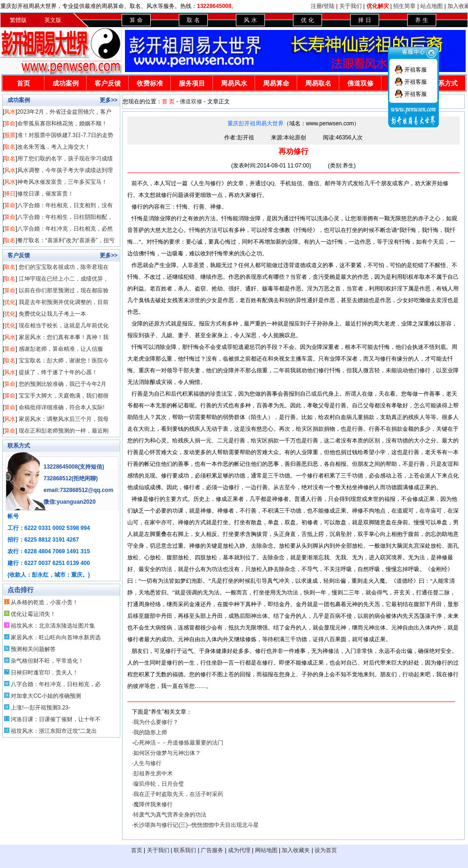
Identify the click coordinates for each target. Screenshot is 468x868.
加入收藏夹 (296, 850)
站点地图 (431, 6)
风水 (10, 112)
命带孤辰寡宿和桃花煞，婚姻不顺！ (62, 123)
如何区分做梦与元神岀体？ (167, 753)
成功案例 (66, 83)
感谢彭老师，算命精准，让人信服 (61, 349)
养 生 (421, 20)
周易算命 (276, 83)
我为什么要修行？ (156, 722)
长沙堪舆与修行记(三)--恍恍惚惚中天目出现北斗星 (196, 825)
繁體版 (18, 20)
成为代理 (239, 850)
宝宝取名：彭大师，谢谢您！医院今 (64, 361)
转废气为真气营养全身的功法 (170, 815)
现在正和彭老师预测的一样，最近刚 (64, 431)
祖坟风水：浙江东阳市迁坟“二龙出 (54, 731)
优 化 (307, 20)
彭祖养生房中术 (153, 774)
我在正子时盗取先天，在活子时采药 (178, 794)
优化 (10, 302)
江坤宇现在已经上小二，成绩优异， (64, 279)
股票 (10, 135)
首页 (23, 83)
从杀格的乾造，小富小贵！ (44, 602)
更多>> (109, 100)
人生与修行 (147, 763)
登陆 (329, 6)
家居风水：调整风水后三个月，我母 (64, 419)
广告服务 (212, 850)
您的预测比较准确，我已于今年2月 (62, 384)
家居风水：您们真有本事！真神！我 (64, 337)
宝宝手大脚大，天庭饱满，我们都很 (64, 396)
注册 (316, 6)
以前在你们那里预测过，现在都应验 (64, 290)
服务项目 (192, 83)
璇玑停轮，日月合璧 (159, 784)
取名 (10, 147)
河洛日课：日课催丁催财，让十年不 (56, 719)
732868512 (58, 478)
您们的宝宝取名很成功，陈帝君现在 (64, 267)
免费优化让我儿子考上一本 (52, 314)
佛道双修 (360, 83)
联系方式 (19, 446)
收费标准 (150, 83)
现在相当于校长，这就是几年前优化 (64, 325)
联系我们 (185, 850)
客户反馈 (108, 83)
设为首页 (326, 850)
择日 (10, 194)
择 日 (364, 20)
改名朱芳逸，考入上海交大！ (54, 147)
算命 (10, 123)
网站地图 (266, 850)
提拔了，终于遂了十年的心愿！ (58, 372)
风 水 (250, 20)
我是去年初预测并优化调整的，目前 (64, 302)
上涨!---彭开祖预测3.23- (40, 708)
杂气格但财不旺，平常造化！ (47, 661)
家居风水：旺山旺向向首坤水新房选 (56, 637)
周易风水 (234, 83)
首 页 (168, 101)
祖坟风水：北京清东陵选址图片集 (53, 626)
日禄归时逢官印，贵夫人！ (44, 673)
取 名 (193, 20)
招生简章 (404, 6)
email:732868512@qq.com (78, 490)
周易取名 (318, 83)
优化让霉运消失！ (33, 614)
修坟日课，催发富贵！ (45, 194)
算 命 (136, 20)
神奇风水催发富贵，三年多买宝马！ (62, 182)
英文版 (53, 20)
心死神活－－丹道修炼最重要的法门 (178, 743)
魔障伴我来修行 (153, 804)
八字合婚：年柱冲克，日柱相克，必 (56, 684)
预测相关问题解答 (33, 649)
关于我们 (351, 6)
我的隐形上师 (150, 732)
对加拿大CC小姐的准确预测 (46, 696)
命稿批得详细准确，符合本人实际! (62, 407)
